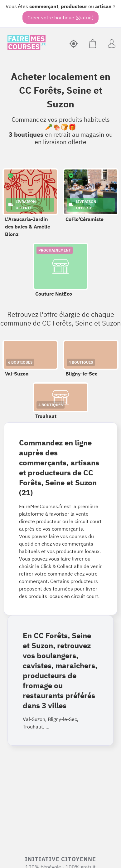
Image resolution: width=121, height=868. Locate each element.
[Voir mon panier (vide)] (92, 44)
